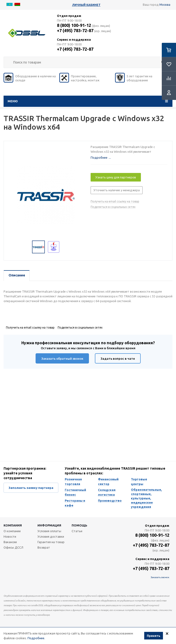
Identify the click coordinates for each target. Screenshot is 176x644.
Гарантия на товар (51, 542)
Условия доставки (51, 536)
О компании (12, 531)
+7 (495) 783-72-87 (75, 30)
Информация (49, 525)
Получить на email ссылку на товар (115, 201)
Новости (10, 536)
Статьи (77, 531)
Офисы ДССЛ (13, 547)
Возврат (44, 547)
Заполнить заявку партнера (31, 488)
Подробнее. (36, 638)
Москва (165, 5)
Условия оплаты (49, 531)
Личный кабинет (86, 5)
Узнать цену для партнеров (116, 177)
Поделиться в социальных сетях (113, 207)
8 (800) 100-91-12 (74, 25)
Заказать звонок (160, 577)
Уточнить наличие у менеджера (117, 190)
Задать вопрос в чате (118, 359)
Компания (13, 525)
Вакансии (10, 542)
